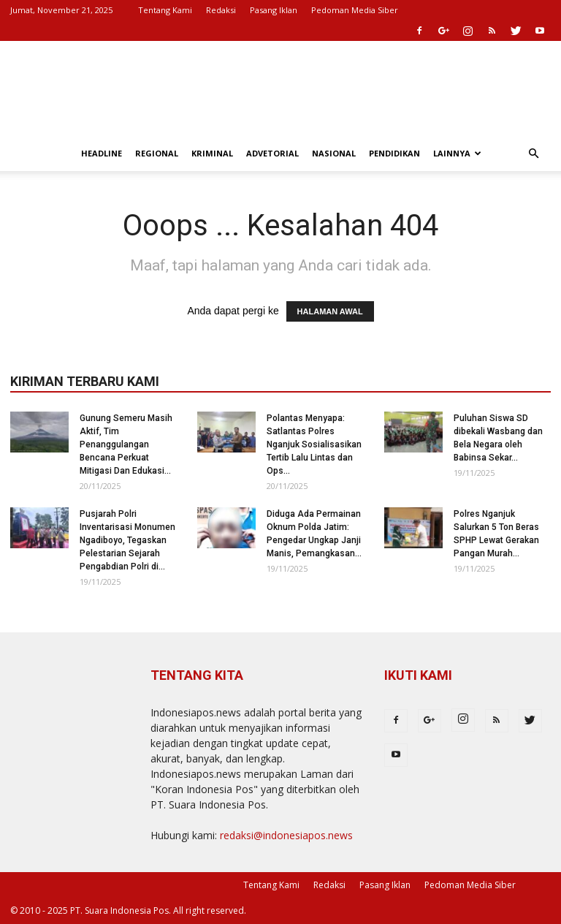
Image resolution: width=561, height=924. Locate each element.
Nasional (334, 153)
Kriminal (212, 153)
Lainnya (457, 153)
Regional (157, 153)
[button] (533, 154)
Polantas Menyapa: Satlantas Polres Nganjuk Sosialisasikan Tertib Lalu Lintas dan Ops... (314, 444)
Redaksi (221, 10)
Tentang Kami (165, 10)
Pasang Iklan (274, 10)
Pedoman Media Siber (355, 10)
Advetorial (272, 153)
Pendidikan (394, 153)
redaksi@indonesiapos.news (286, 835)
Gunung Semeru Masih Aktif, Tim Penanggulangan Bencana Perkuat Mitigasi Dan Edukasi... (126, 444)
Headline (102, 153)
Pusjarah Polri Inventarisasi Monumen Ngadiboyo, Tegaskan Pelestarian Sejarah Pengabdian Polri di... (127, 540)
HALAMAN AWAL (330, 311)
